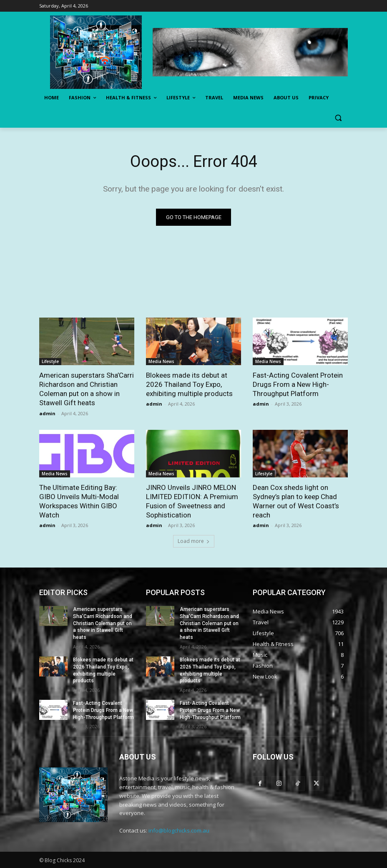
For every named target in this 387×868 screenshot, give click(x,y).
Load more (194, 541)
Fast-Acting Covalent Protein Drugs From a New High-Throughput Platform (298, 384)
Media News (161, 361)
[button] (338, 118)
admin (47, 413)
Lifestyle (50, 361)
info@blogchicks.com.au (179, 830)
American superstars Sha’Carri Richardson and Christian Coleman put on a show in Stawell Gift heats (87, 389)
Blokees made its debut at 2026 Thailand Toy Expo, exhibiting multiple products (189, 384)
